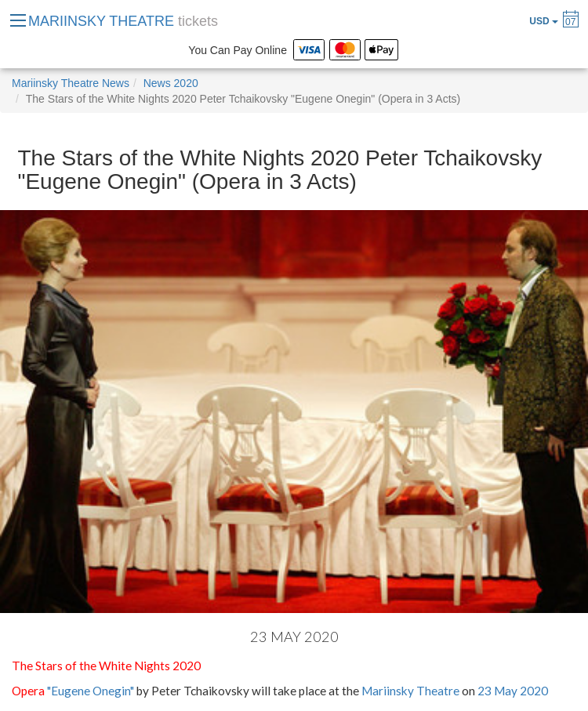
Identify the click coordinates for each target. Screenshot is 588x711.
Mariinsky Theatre (410, 691)
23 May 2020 (513, 691)
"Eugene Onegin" (91, 691)
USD (544, 21)
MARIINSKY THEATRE (123, 21)
